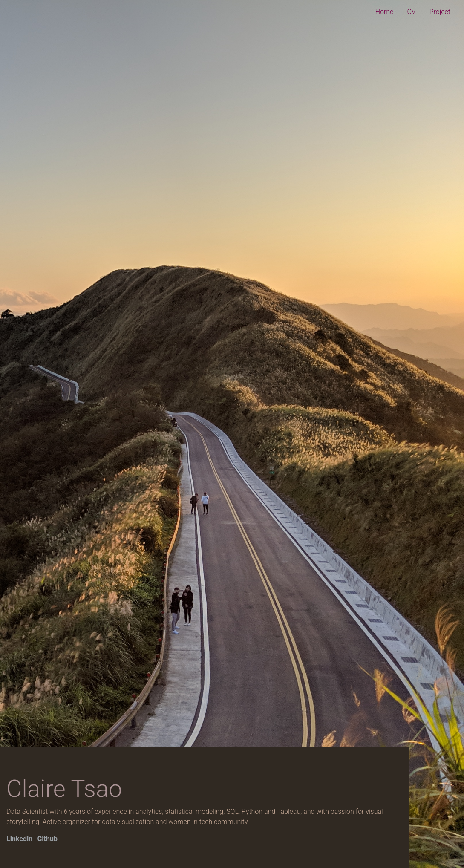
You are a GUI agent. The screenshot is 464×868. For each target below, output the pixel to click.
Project (440, 12)
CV (411, 12)
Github (47, 839)
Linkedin (19, 839)
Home (385, 12)
